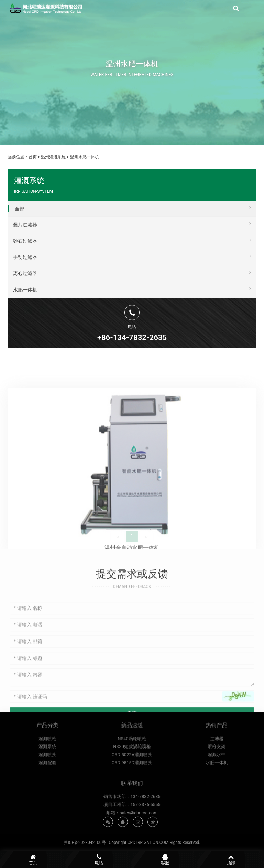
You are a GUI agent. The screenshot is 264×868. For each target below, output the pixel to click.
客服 (165, 859)
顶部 (231, 859)
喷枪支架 (217, 787)
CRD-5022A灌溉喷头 (132, 795)
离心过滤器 (132, 272)
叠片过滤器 (132, 224)
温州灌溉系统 (53, 157)
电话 (99, 859)
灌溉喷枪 (47, 779)
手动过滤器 (132, 256)
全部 (133, 208)
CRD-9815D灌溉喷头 (132, 803)
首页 (33, 157)
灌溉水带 (217, 795)
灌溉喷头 (47, 795)
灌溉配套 (47, 803)
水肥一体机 (132, 289)
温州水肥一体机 (85, 157)
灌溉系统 (47, 787)
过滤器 (217, 779)
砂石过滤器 (132, 240)
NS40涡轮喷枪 (132, 779)
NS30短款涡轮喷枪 (132, 787)
